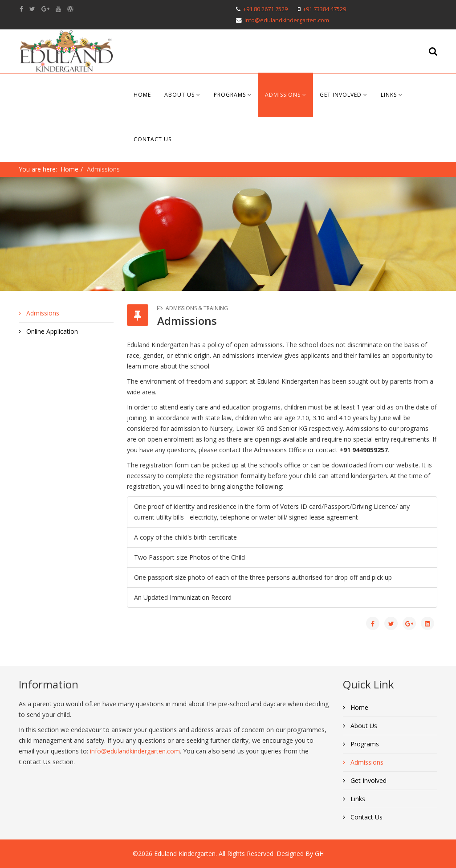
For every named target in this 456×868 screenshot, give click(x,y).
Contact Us (153, 139)
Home (142, 95)
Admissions (283, 95)
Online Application (51, 331)
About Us (179, 95)
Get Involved (341, 95)
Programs (230, 95)
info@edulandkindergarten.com (287, 20)
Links (389, 95)
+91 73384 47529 (324, 9)
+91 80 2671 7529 (265, 9)
